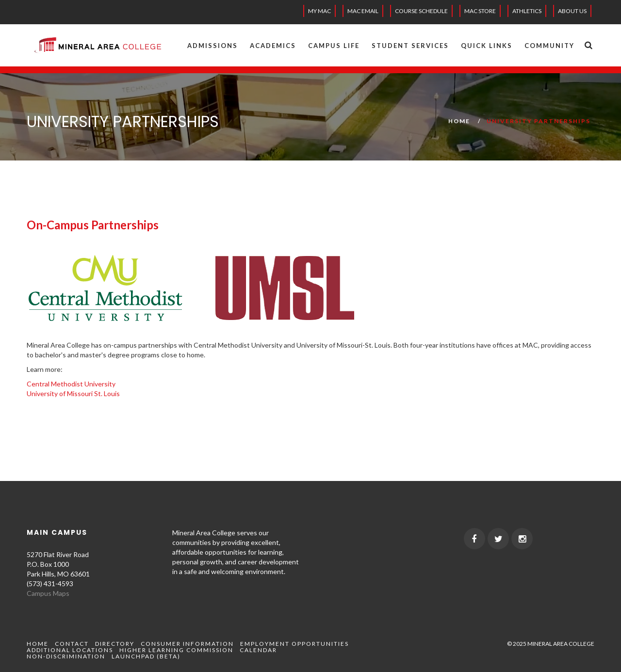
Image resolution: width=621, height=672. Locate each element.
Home (459, 121)
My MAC (319, 11)
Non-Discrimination (66, 656)
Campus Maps (48, 593)
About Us (572, 11)
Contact (72, 644)
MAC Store (480, 11)
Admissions (212, 46)
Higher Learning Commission (176, 650)
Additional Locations (70, 650)
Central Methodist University (71, 384)
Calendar (258, 650)
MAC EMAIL (363, 11)
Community (549, 46)
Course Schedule (421, 11)
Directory (115, 644)
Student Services (410, 46)
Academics (273, 46)
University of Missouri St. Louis (73, 393)
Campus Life (334, 46)
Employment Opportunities (294, 644)
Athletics (527, 11)
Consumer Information (187, 644)
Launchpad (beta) (146, 656)
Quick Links (487, 46)
